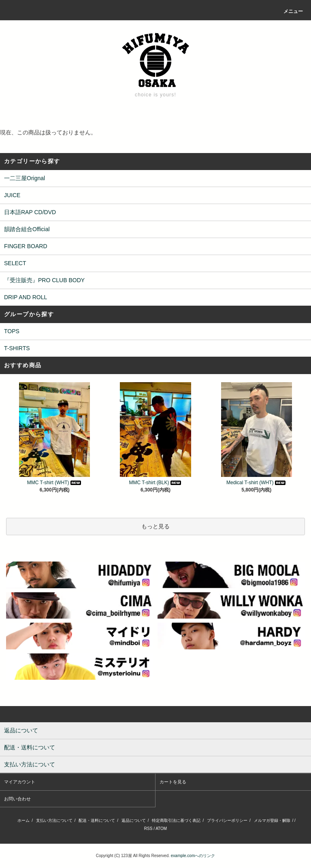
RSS (148, 829)
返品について (134, 820)
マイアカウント (20, 782)
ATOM (161, 829)
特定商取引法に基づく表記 (176, 820)
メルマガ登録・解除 (272, 820)
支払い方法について (54, 820)
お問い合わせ (17, 799)
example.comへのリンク (193, 856)
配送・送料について (97, 820)
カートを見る (173, 782)
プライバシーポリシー (227, 820)
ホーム (23, 820)
